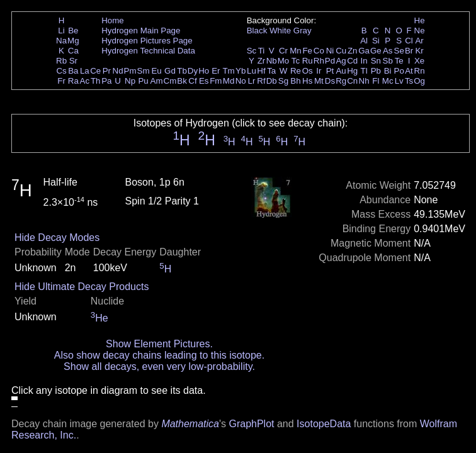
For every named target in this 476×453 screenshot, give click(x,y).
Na (61, 41)
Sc (252, 51)
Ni (330, 51)
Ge (376, 51)
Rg (341, 81)
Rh (319, 61)
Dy (193, 71)
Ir (319, 71)
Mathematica (190, 424)
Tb (182, 71)
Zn (353, 51)
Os (308, 71)
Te (399, 61)
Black (257, 31)
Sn (376, 61)
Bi (388, 71)
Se (399, 51)
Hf (261, 71)
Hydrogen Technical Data (148, 51)
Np (130, 81)
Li (61, 31)
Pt (330, 71)
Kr (419, 51)
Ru (308, 61)
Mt (319, 81)
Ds (330, 81)
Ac (85, 81)
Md (229, 81)
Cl (409, 41)
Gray (303, 31)
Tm (228, 71)
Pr (107, 71)
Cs (61, 71)
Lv (399, 81)
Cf (192, 81)
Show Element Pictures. (159, 344)
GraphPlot (251, 424)
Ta (271, 71)
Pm (130, 71)
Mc (388, 81)
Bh (295, 81)
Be (73, 31)
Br (409, 51)
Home (113, 20)
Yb (241, 71)
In (364, 61)
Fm (216, 81)
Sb (388, 61)
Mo (284, 61)
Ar (419, 41)
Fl (376, 81)
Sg (283, 81)
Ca (73, 51)
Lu (252, 71)
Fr (61, 81)
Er (216, 71)
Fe (307, 51)
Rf (261, 81)
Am (157, 81)
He (420, 20)
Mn (296, 51)
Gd (170, 71)
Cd (352, 61)
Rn (420, 71)
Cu (341, 51)
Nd (118, 71)
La (85, 71)
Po (399, 71)
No (241, 81)
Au (341, 71)
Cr (283, 51)
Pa (106, 81)
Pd (330, 61)
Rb (61, 61)
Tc (296, 61)
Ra (73, 81)
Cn (352, 81)
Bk (182, 81)
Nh (364, 81)
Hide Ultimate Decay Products (82, 287)
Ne (420, 31)
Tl (364, 71)
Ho (204, 71)
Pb (376, 71)
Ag (341, 61)
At (409, 71)
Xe (419, 61)
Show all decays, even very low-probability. (159, 366)
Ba (73, 71)
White (280, 31)
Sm (144, 71)
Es (204, 81)
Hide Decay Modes (57, 238)
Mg (73, 41)
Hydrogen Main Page (141, 31)
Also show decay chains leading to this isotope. (159, 355)
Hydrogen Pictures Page (147, 41)
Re (296, 71)
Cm (170, 81)
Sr (73, 61)
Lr (252, 81)
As (388, 51)
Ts (409, 81)
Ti (262, 51)
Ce (95, 71)
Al (364, 41)
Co (319, 51)
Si (376, 41)
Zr (262, 61)
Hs (307, 81)
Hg (352, 71)
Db (272, 81)
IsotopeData (324, 424)
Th (96, 81)
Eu (156, 71)
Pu (143, 81)
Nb (272, 61)
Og (419, 81)
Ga (364, 51)
